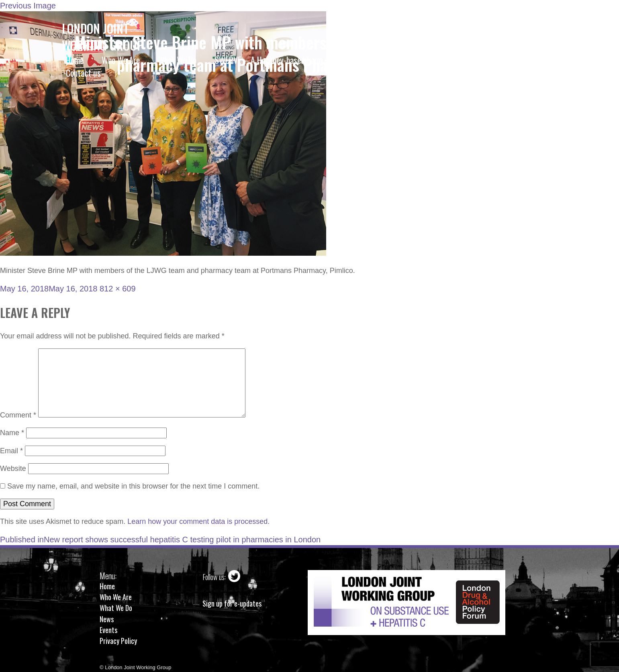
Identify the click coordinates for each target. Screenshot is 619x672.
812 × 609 (118, 289)
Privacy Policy (118, 641)
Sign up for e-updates (232, 604)
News (107, 619)
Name (12, 433)
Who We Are (116, 597)
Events (108, 630)
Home (107, 586)
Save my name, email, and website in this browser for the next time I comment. (133, 486)
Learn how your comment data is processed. (198, 521)
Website (13, 468)
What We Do (116, 608)
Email (11, 451)
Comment (18, 415)
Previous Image (28, 6)
